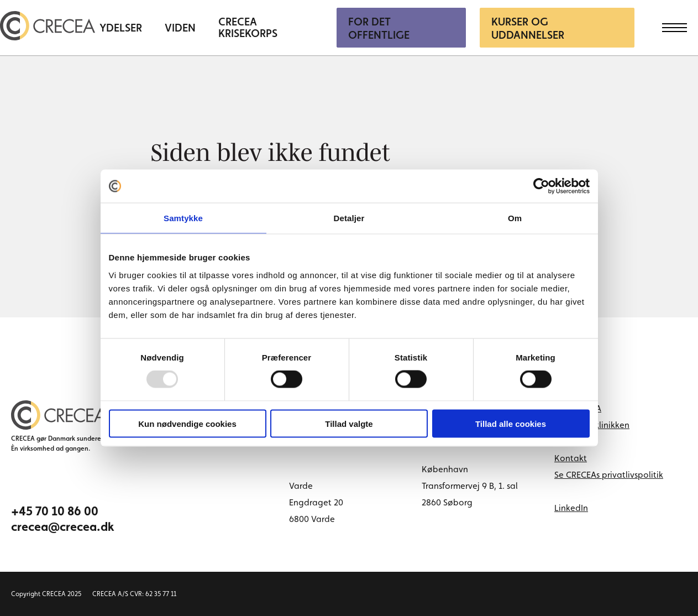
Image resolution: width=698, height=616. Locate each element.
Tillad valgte (349, 423)
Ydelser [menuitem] (121, 28)
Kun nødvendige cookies (187, 423)
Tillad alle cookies (511, 423)
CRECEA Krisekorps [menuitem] (248, 28)
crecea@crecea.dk (63, 526)
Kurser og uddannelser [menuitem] (528, 28)
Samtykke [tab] (183, 218)
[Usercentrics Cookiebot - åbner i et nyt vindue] (541, 186)
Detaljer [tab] (349, 218)
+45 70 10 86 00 (55, 511)
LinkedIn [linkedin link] (571, 508)
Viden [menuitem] (180, 28)
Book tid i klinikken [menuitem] (592, 425)
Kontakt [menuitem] (571, 458)
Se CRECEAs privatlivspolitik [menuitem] (609, 475)
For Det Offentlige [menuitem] (379, 28)
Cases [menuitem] (566, 442)
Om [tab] (515, 218)
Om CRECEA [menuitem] (578, 408)
